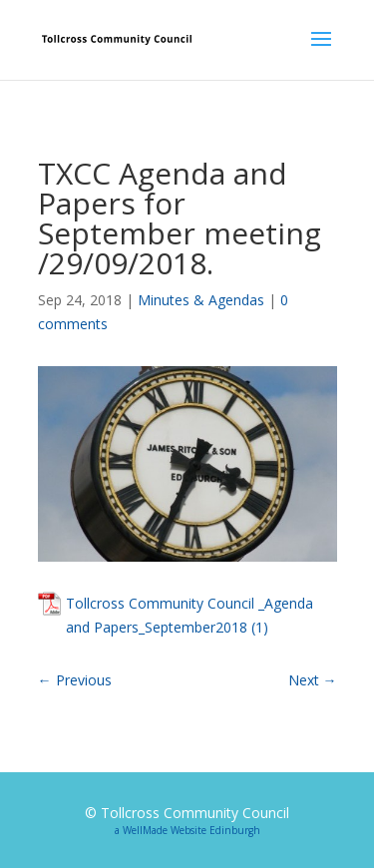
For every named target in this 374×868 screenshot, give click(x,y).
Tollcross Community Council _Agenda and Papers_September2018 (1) (189, 615)
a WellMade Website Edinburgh (187, 830)
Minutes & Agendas (201, 300)
